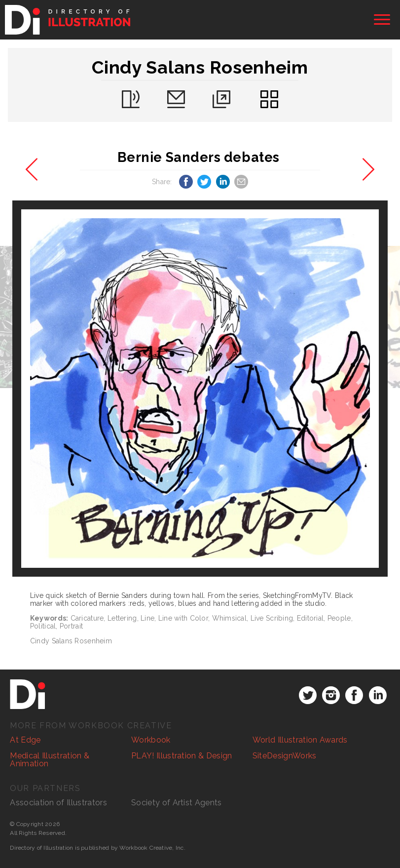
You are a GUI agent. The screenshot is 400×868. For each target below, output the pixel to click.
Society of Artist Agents (177, 803)
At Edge (25, 740)
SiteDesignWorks (285, 756)
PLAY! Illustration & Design (182, 756)
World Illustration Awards (300, 740)
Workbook (151, 740)
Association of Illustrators (58, 803)
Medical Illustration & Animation (50, 760)
